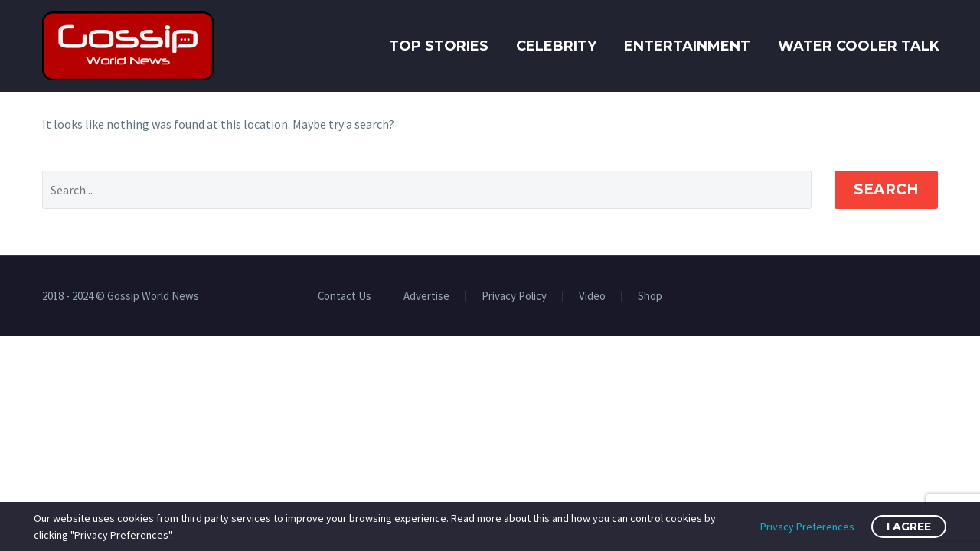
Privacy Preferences (807, 527)
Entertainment (687, 46)
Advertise (426, 297)
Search (886, 189)
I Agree (909, 527)
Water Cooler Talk (859, 46)
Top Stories (439, 46)
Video (592, 297)
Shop (650, 297)
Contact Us (345, 297)
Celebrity (556, 46)
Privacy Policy (514, 297)
